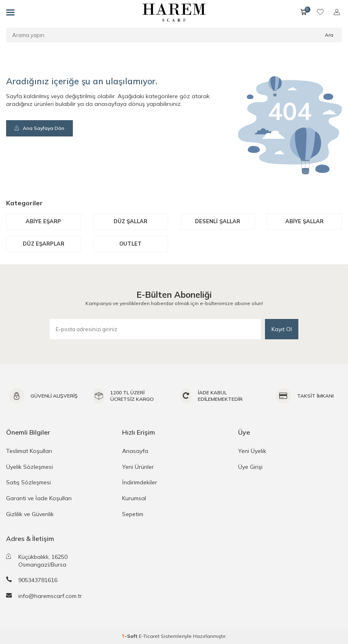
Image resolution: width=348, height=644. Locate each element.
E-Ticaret (149, 636)
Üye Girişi (250, 467)
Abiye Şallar (304, 221)
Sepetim (133, 514)
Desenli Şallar (218, 221)
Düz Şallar (130, 221)
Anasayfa (135, 451)
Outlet (130, 244)
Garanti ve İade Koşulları (39, 498)
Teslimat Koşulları (29, 451)
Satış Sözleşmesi (28, 482)
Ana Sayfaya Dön (39, 128)
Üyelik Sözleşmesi (30, 467)
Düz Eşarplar (44, 244)
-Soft (130, 636)
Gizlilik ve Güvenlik (30, 514)
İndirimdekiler (140, 482)
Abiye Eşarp (43, 221)
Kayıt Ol (282, 329)
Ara (329, 35)
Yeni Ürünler (138, 467)
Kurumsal (134, 498)
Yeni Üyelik (252, 451)
